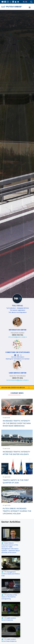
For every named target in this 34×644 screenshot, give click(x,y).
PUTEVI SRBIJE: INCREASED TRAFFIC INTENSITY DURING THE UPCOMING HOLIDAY (17, 511)
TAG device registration (18, 310)
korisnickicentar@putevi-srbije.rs (18, 380)
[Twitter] (11, 2)
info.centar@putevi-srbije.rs (18, 337)
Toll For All (18, 306)
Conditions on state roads (18, 352)
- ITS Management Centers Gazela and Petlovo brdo (11, 574)
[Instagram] (8, 2)
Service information (18, 357)
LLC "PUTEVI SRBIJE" (12, 7)
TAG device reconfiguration (18, 312)
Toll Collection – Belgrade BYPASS (18, 308)
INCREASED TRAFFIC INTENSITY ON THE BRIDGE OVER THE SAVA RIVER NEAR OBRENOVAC (17, 423)
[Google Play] (18, 2)
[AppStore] (16, 2)
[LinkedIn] (13, 2)
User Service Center (18, 373)
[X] (21, 355)
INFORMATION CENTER (18, 330)
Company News (17, 393)
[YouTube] (3, 2)
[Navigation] (30, 7)
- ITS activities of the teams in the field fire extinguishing (9, 597)
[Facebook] (5, 2)
